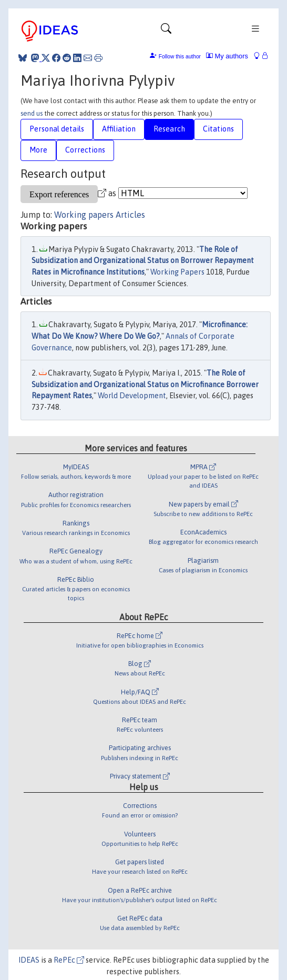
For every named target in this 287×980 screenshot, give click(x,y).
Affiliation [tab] (119, 129)
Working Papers (177, 272)
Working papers (84, 215)
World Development (132, 396)
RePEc (69, 960)
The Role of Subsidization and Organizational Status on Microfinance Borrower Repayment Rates (145, 384)
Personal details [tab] (57, 129)
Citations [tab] (218, 129)
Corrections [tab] (85, 150)
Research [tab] (169, 129)
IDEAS (29, 960)
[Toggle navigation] (166, 31)
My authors (227, 56)
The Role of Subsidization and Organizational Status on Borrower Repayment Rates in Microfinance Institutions (143, 261)
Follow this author (180, 57)
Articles (130, 215)
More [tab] (38, 150)
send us (32, 113)
